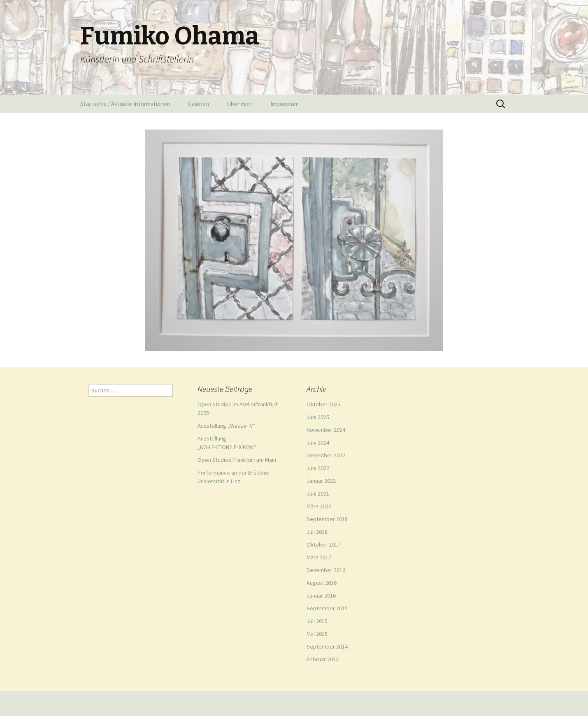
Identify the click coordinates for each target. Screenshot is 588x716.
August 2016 (322, 583)
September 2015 (327, 608)
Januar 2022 (321, 481)
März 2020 (319, 506)
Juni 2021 (318, 494)
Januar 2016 (321, 596)
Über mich (240, 104)
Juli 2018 (317, 532)
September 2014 (327, 646)
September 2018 (327, 519)
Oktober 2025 (323, 404)
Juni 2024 (318, 443)
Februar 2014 (323, 659)
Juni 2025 (318, 417)
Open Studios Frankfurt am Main (237, 460)
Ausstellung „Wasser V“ (226, 426)
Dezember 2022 (326, 455)
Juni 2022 (318, 468)
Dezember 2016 (326, 570)
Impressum (285, 104)
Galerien (199, 104)
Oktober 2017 (323, 545)
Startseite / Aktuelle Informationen (125, 104)
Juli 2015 (317, 621)
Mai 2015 (317, 634)
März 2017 (319, 557)
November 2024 (326, 430)
